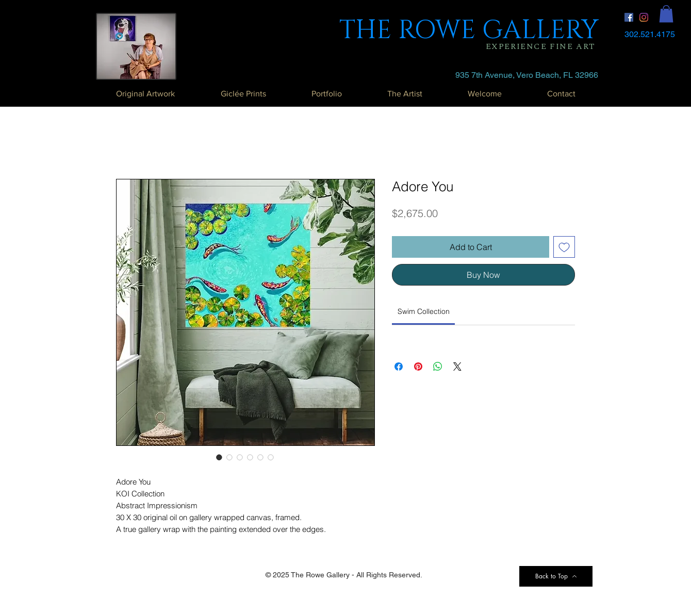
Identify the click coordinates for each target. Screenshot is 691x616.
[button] (666, 14)
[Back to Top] (556, 576)
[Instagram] (644, 17)
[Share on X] (457, 367)
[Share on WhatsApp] (438, 367)
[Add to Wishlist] (564, 247)
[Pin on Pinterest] (418, 367)
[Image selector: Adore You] (219, 457)
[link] (424, 311)
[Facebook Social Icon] (629, 17)
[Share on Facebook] (399, 367)
